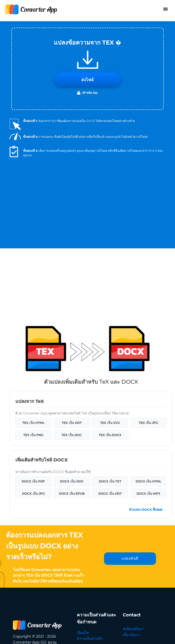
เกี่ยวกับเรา (131, 506)
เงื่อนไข (83, 504)
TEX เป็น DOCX (110, 306)
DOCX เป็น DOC (72, 352)
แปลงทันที (130, 429)
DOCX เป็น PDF (33, 352)
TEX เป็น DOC (72, 306)
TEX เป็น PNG (33, 306)
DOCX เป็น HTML (148, 352)
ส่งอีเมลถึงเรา (134, 500)
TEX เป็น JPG (148, 294)
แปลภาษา (131, 517)
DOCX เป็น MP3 (148, 365)
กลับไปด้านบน (151, 636)
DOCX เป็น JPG (33, 365)
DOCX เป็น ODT (110, 365)
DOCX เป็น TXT (110, 352)
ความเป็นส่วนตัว (90, 510)
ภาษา (143, 539)
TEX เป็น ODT (72, 294)
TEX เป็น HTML (33, 294)
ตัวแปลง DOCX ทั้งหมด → (148, 381)
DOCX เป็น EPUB (72, 365)
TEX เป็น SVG (110, 294)
